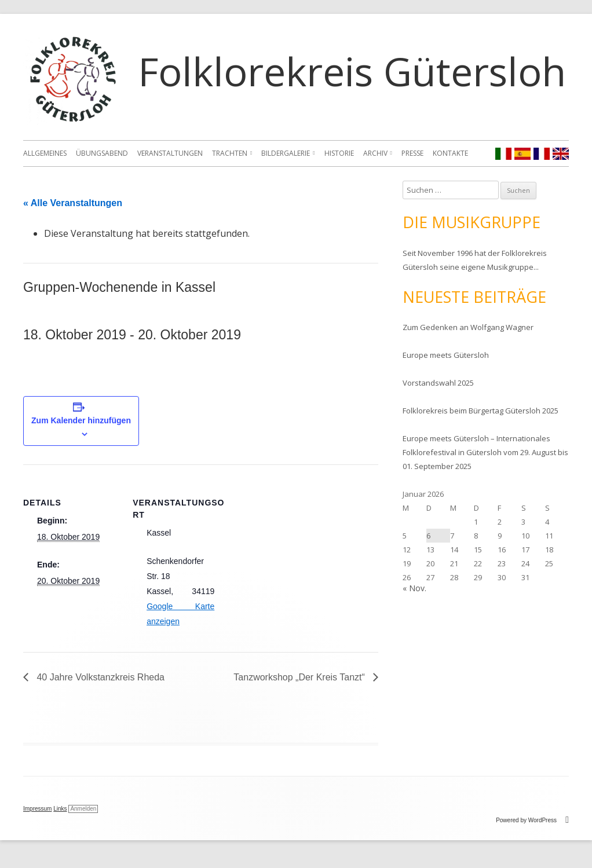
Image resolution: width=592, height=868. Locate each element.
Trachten (230, 153)
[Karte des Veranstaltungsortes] (303, 545)
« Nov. (414, 588)
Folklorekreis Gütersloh (352, 71)
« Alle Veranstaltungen (73, 203)
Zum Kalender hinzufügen (81, 420)
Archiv (375, 153)
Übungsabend (102, 153)
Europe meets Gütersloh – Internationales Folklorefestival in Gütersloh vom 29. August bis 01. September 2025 (485, 452)
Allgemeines (45, 153)
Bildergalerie (286, 153)
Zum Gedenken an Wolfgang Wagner (468, 327)
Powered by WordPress (532, 820)
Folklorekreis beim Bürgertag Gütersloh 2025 (480, 411)
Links (60, 809)
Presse (412, 153)
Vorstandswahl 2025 (438, 383)
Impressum (37, 809)
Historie (339, 153)
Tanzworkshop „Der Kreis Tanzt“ (300, 677)
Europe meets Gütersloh (446, 355)
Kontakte (450, 153)
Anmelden (83, 809)
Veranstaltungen (170, 153)
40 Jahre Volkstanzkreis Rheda (99, 677)
